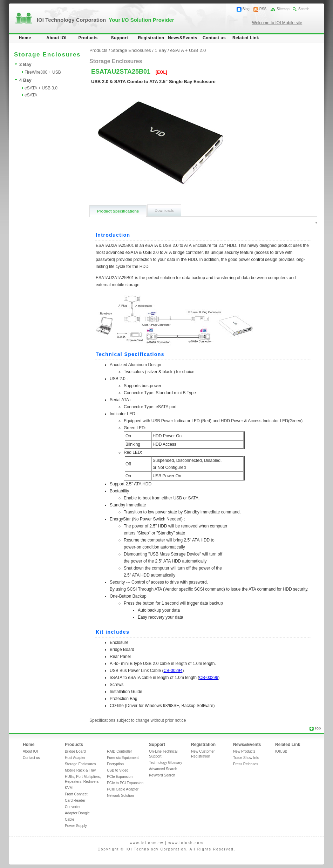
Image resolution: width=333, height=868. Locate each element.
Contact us (214, 38)
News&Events (183, 38)
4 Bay (25, 80)
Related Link (246, 38)
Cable (70, 819)
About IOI (56, 38)
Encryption (115, 764)
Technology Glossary (166, 763)
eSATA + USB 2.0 (188, 50)
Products (88, 38)
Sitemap (283, 9)
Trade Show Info (246, 758)
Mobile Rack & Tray (80, 770)
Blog (246, 9)
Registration (151, 38)
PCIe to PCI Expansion (125, 783)
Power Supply (76, 826)
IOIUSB (281, 751)
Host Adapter (75, 758)
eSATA (31, 95)
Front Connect (76, 794)
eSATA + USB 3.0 (41, 88)
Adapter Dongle (77, 813)
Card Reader (75, 800)
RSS (263, 9)
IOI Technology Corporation (106, 20)
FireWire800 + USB (43, 72)
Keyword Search (162, 775)
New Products (244, 751)
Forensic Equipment (123, 758)
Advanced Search (163, 769)
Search (304, 9)
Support (120, 38)
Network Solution (120, 796)
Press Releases (246, 764)
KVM (69, 788)
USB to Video (118, 770)
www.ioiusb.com (186, 843)
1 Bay (160, 50)
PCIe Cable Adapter (123, 789)
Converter (73, 807)
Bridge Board (75, 751)
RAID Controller (119, 751)
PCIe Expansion (120, 777)
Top (318, 728)
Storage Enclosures (131, 50)
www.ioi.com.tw (147, 843)
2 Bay (25, 64)
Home (25, 38)
